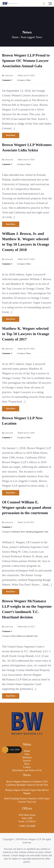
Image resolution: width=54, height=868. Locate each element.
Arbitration (16, 532)
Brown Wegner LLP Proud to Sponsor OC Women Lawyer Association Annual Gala (26, 61)
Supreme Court (32, 636)
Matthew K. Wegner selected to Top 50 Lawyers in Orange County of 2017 (26, 334)
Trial (46, 532)
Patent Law (21, 636)
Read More (11, 135)
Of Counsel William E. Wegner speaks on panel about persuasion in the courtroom (27, 507)
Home (15, 37)
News (29, 80)
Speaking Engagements (35, 532)
